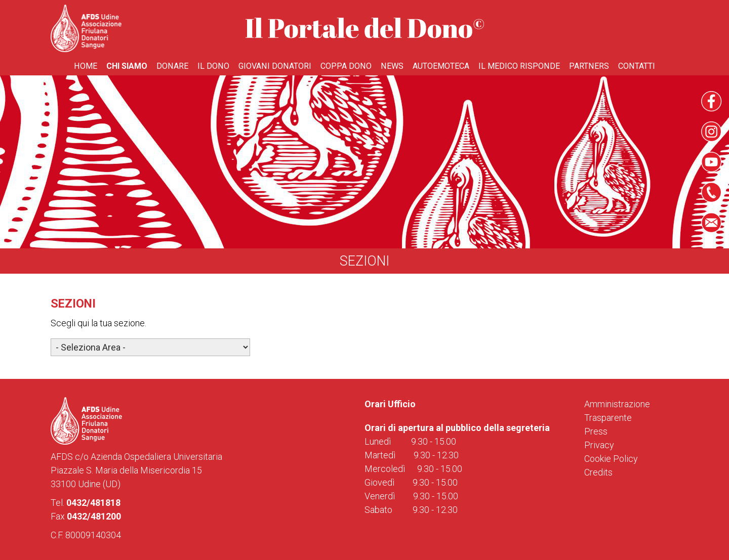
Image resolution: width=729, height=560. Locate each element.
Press (596, 431)
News (392, 66)
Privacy (599, 445)
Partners (589, 66)
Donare (172, 66)
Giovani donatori (275, 66)
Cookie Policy (611, 459)
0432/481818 (93, 503)
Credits (598, 472)
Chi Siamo (127, 66)
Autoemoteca (441, 66)
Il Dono (213, 66)
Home (86, 66)
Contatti (637, 66)
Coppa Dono (346, 66)
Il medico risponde (519, 66)
